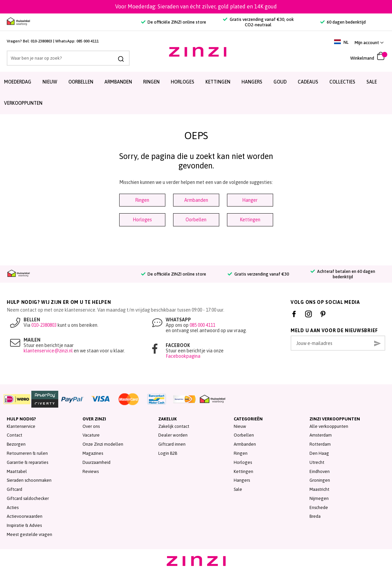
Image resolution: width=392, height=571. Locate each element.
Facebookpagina (183, 356)
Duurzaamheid (96, 462)
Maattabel (17, 471)
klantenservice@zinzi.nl (48, 351)
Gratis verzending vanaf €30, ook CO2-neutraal (258, 22)
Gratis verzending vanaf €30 (258, 274)
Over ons (91, 426)
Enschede (319, 507)
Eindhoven (320, 471)
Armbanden (118, 82)
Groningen (320, 480)
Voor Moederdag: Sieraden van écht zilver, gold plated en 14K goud (196, 6)
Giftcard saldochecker (28, 498)
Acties (13, 507)
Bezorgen (16, 444)
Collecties (342, 82)
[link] (369, 43)
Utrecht (317, 462)
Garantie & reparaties (27, 462)
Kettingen (218, 82)
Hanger (250, 200)
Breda (315, 516)
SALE (372, 82)
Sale (238, 489)
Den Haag (319, 453)
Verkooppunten (23, 103)
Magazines (93, 453)
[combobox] (61, 58)
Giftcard (14, 489)
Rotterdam (320, 444)
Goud (280, 82)
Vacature (91, 435)
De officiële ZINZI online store (174, 22)
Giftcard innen (172, 444)
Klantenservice (21, 426)
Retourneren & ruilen (27, 453)
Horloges (183, 82)
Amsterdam (321, 435)
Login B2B (168, 453)
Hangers (252, 82)
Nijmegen (319, 498)
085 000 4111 (88, 41)
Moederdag (18, 82)
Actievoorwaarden (25, 516)
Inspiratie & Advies (24, 525)
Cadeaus (308, 82)
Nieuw (50, 82)
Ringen (151, 82)
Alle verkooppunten (329, 426)
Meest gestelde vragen (29, 534)
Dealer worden (173, 435)
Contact (14, 435)
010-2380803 (41, 41)
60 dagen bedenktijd (343, 22)
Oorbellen (81, 82)
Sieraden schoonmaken (29, 480)
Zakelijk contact (174, 426)
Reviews (91, 471)
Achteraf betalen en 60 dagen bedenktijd (343, 274)
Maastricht (319, 489)
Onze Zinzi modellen (103, 444)
